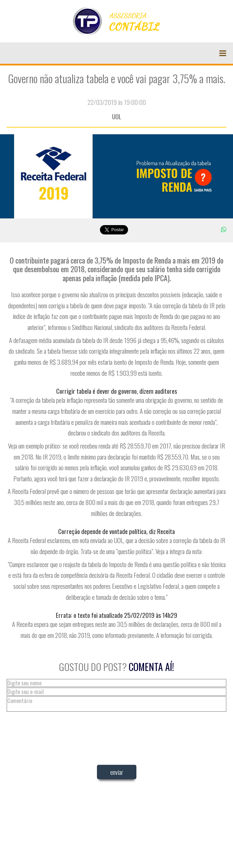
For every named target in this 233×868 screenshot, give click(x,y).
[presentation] (117, 801)
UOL (117, 116)
